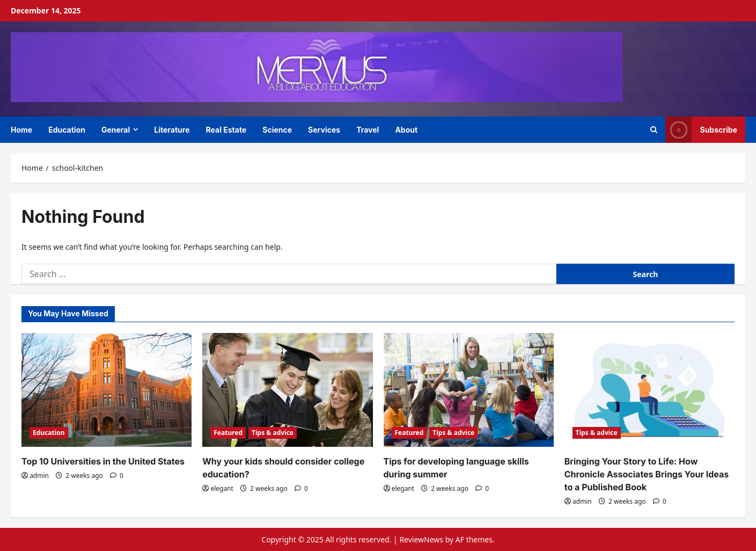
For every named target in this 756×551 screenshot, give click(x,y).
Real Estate (226, 130)
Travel (368, 130)
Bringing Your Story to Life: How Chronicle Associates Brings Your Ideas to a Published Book (647, 474)
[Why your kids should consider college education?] (287, 390)
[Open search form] (654, 130)
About (406, 130)
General (116, 130)
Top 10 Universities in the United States (103, 461)
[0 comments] (117, 476)
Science (277, 130)
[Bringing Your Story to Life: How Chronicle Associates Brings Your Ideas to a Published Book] (649, 390)
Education (67, 130)
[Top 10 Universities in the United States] (107, 390)
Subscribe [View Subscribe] (701, 130)
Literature (172, 130)
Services (324, 130)
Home (21, 130)
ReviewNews (421, 539)
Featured (228, 433)
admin (39, 476)
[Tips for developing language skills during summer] (469, 390)
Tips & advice (273, 433)
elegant (222, 488)
